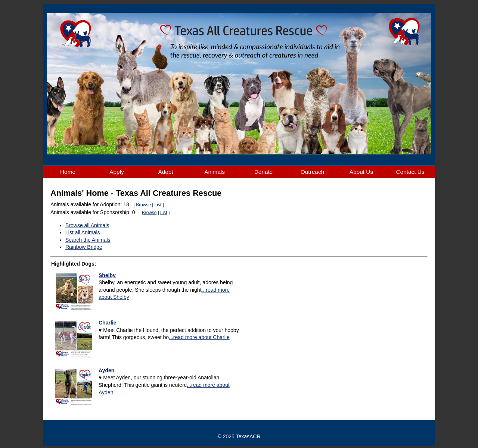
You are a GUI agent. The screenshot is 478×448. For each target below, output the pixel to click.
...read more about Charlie (199, 337)
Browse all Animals (87, 225)
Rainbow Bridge (84, 247)
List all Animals (83, 232)
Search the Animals (88, 240)
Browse (143, 205)
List (158, 205)
